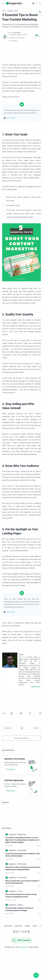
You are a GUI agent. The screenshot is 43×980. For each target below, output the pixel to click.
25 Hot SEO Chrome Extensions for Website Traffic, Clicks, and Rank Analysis (23, 855)
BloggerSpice (23, 947)
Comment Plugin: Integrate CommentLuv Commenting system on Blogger (19, 909)
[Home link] (22, 728)
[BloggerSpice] (13, 834)
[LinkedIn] (26, 932)
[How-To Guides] (22, 878)
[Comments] (35, 37)
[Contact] (35, 926)
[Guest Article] (19, 926)
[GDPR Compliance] (22, 940)
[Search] (36, 3)
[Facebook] (14, 932)
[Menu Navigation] (3, 3)
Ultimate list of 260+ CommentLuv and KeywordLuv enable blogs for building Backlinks (23, 868)
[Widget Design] (22, 834)
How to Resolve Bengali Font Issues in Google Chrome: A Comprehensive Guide (21, 896)
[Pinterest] (29, 932)
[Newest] (7, 728)
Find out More (10, 769)
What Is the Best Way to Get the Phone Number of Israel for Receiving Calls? (22, 882)
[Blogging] (20, 905)
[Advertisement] (20, 53)
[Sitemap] (27, 926)
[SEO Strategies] (22, 850)
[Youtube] (23, 932)
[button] (33, 3)
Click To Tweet (11, 118)
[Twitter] (20, 932)
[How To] (20, 891)
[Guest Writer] (17, 33)
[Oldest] (36, 728)
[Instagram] (17, 932)
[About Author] (8, 926)
